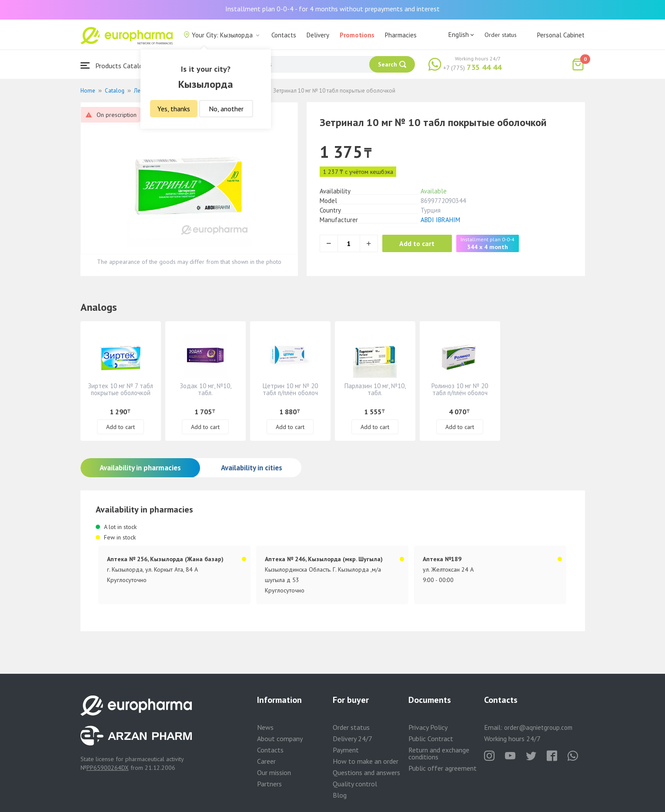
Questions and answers (366, 772)
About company (280, 739)
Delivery (318, 35)
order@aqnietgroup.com (538, 727)
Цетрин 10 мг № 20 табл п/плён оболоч (290, 389)
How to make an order (366, 761)
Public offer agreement (443, 768)
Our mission (274, 772)
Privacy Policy (428, 727)
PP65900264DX (108, 768)
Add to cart (417, 243)
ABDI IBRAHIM (440, 220)
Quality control (355, 784)
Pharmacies (401, 35)
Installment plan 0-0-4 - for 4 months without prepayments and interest (332, 9)
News (265, 727)
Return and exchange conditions (439, 753)
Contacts (284, 35)
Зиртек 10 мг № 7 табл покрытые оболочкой (120, 389)
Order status (501, 35)
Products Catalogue (117, 65)
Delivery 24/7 (353, 739)
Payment (346, 750)
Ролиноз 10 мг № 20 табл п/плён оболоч (460, 389)
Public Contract (431, 739)
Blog (340, 795)
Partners (269, 784)
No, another (226, 109)
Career (266, 761)
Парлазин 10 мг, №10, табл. (375, 389)
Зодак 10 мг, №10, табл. (206, 389)
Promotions (357, 35)
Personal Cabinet (561, 35)
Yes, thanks (174, 109)
